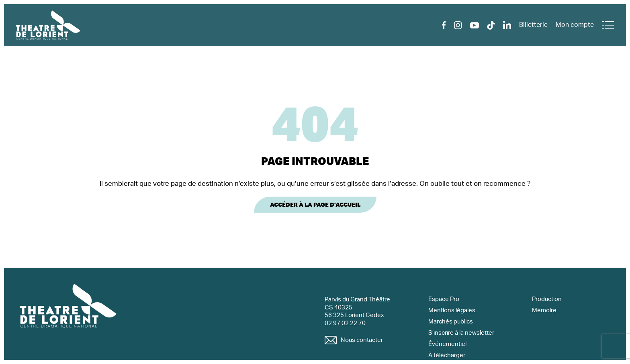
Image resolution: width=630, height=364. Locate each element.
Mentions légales (452, 310)
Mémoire (544, 310)
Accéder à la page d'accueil (315, 205)
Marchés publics (451, 322)
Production (547, 299)
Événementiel (447, 344)
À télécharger (447, 355)
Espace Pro (444, 299)
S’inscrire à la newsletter (461, 333)
